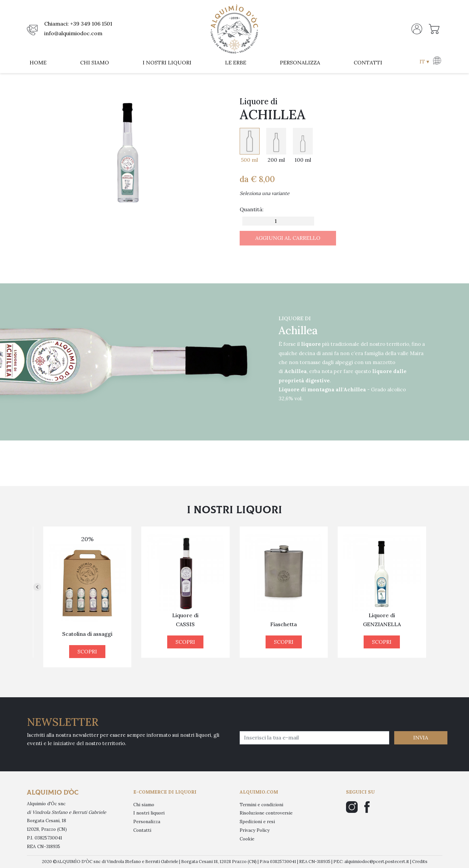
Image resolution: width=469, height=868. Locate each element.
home (38, 62)
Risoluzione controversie (266, 813)
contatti (368, 62)
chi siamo (95, 62)
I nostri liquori (149, 813)
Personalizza (147, 821)
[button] (430, 63)
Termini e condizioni (261, 805)
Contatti (142, 830)
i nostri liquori (167, 62)
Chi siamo (144, 805)
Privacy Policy (255, 830)
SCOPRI (87, 642)
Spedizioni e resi (257, 821)
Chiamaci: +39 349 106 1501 (78, 24)
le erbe (236, 62)
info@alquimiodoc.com (73, 33)
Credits (420, 862)
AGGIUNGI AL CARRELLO (288, 238)
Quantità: (252, 209)
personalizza (300, 62)
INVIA (421, 737)
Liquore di (87, 620)
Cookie (247, 839)
